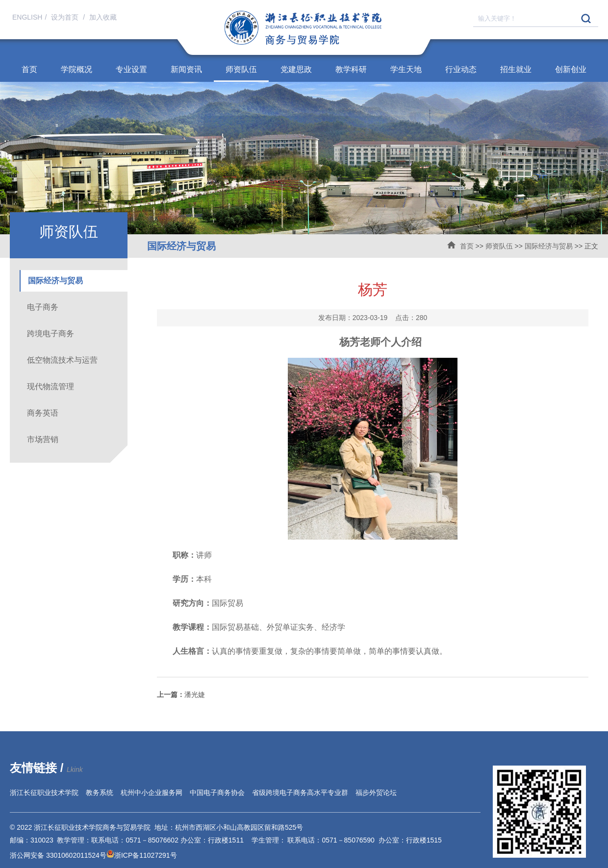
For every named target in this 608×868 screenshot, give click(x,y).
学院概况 (76, 69)
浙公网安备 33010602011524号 (62, 855)
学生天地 (406, 69)
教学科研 (351, 69)
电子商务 (43, 307)
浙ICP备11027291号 (146, 855)
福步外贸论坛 (376, 793)
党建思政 (296, 69)
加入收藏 (103, 17)
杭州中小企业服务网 (152, 793)
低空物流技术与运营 (62, 360)
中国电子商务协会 (217, 793)
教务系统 (100, 793)
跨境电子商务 (51, 334)
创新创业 (571, 69)
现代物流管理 (51, 386)
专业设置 (131, 69)
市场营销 (43, 439)
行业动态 (461, 69)
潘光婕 (181, 694)
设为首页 (66, 17)
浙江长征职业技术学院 (44, 793)
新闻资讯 (186, 69)
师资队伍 (241, 69)
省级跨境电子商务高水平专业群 (300, 793)
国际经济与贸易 (549, 246)
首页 (29, 69)
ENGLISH (27, 17)
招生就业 (516, 69)
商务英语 (43, 413)
